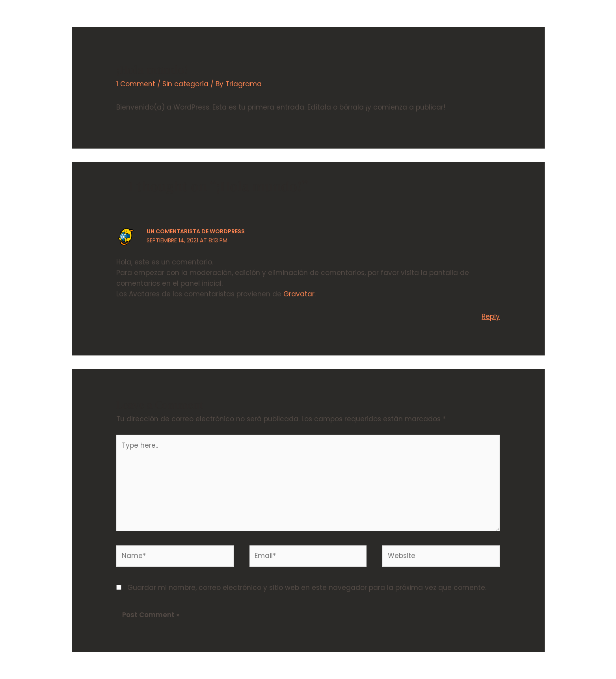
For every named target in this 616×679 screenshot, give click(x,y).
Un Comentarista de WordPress (196, 231)
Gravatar (299, 294)
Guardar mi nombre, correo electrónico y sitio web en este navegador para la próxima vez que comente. (307, 588)
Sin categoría (185, 84)
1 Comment (136, 84)
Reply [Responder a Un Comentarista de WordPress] (491, 316)
